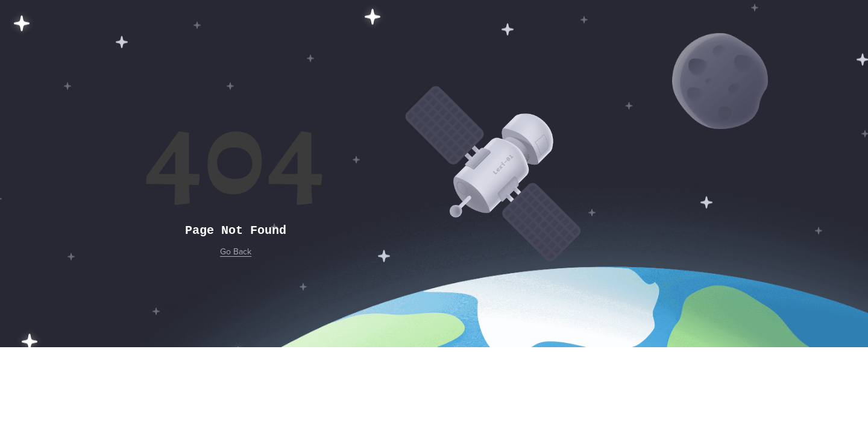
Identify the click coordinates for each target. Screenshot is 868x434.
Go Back (236, 252)
